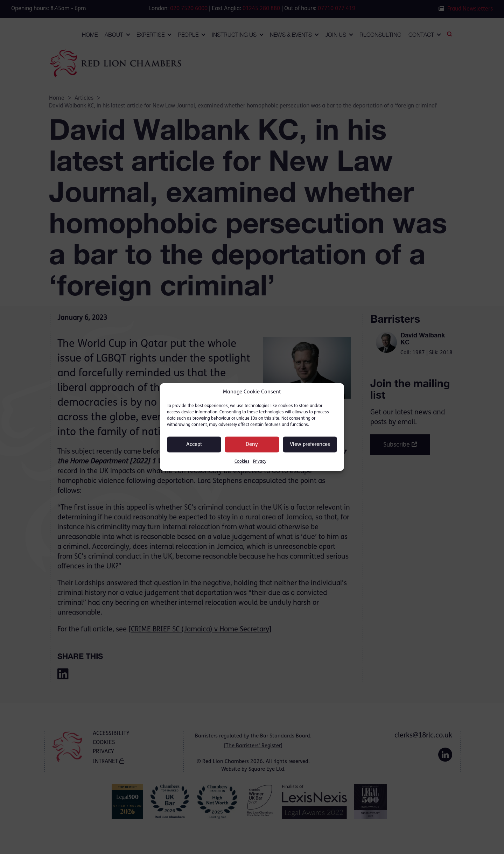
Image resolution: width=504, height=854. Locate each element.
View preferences (310, 444)
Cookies (242, 462)
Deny (252, 444)
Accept (194, 444)
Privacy (260, 462)
